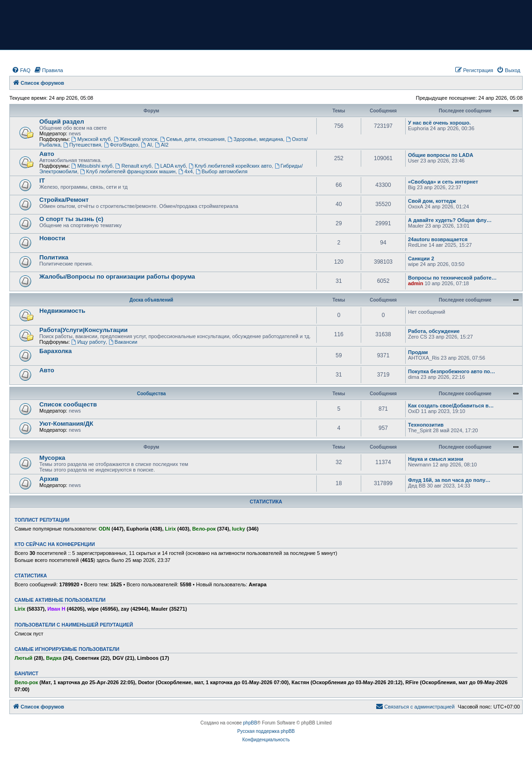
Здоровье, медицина (255, 139)
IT (42, 181)
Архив (49, 479)
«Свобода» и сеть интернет (443, 182)
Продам (418, 352)
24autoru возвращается (438, 239)
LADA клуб (170, 166)
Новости (52, 238)
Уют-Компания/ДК (66, 424)
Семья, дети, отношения (192, 139)
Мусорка (52, 458)
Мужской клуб (91, 139)
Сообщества (152, 394)
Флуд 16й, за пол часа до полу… (449, 480)
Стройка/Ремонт (64, 200)
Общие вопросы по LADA (441, 155)
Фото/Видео (121, 145)
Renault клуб (134, 166)
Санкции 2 (421, 258)
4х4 (186, 171)
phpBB (250, 723)
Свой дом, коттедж (432, 201)
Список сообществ (68, 404)
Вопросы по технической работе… (452, 278)
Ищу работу (88, 342)
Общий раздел (62, 122)
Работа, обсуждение (434, 331)
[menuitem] (21, 70)
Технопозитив (426, 425)
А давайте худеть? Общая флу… (450, 220)
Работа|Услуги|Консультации (84, 330)
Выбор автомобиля (222, 171)
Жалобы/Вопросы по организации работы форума (117, 277)
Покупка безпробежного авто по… (452, 371)
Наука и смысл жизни (436, 459)
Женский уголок (135, 139)
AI (146, 145)
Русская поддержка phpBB (266, 731)
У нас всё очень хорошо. (439, 123)
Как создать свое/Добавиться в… (451, 406)
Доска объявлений (152, 300)
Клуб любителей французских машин (128, 171)
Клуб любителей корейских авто (230, 166)
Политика (54, 257)
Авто (47, 154)
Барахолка (55, 351)
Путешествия (82, 145)
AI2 (162, 145)
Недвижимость (62, 311)
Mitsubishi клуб (92, 166)
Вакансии (123, 342)
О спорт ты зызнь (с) (71, 219)
